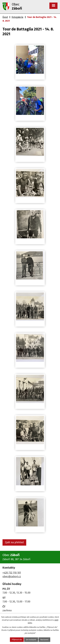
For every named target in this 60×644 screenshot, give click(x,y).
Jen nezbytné (31, 640)
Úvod (5, 17)
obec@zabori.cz (12, 576)
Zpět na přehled (14, 542)
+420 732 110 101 (12, 573)
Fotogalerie (17, 17)
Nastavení (44, 640)
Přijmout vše (17, 640)
